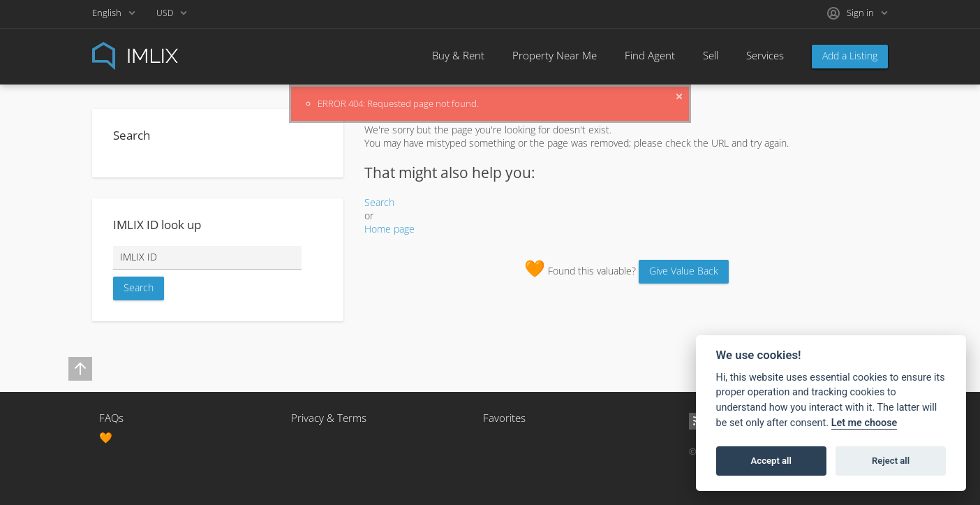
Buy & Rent (458, 55)
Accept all (771, 461)
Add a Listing (850, 56)
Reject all (891, 461)
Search (379, 202)
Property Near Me (555, 55)
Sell (711, 55)
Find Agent (650, 55)
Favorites (504, 418)
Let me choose (864, 423)
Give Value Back (684, 271)
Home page (389, 229)
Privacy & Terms (329, 418)
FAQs (111, 418)
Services (765, 55)
